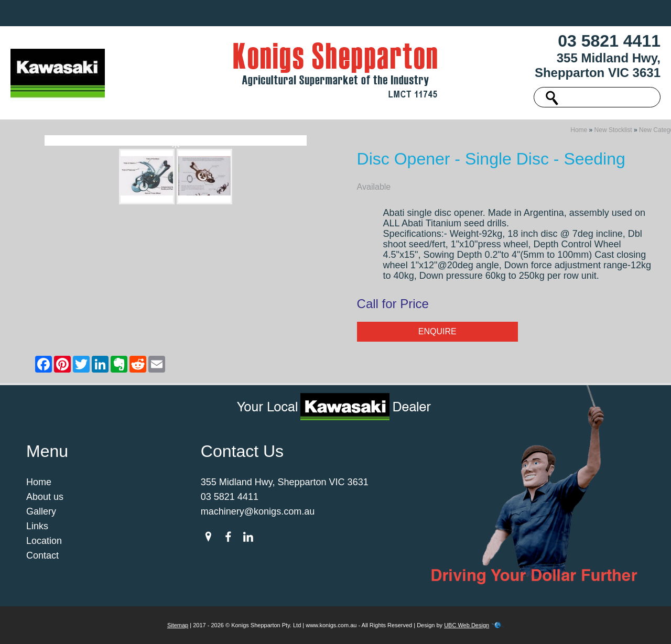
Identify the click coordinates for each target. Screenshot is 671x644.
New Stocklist (613, 130)
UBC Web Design (467, 625)
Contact (553, 13)
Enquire (437, 331)
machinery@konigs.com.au (258, 511)
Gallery (415, 13)
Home (115, 13)
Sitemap (178, 625)
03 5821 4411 (609, 41)
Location (502, 13)
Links (458, 13)
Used (242, 13)
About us (162, 13)
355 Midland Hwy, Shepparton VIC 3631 (598, 65)
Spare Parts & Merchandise (327, 13)
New (206, 13)
